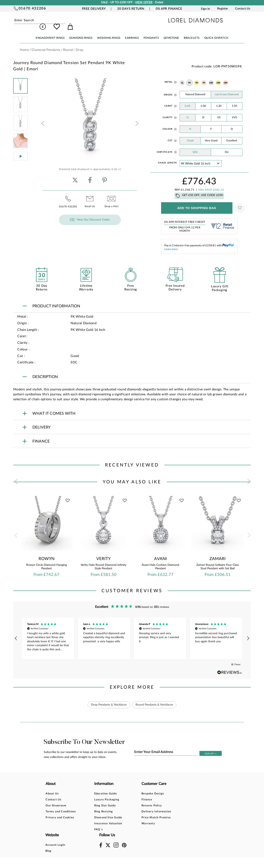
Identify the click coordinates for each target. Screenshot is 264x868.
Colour (168, 123)
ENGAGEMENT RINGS (50, 32)
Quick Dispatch (216, 32)
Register (223, 9)
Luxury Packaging (97, 794)
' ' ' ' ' (201, 158)
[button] (16, 633)
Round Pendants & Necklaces (154, 699)
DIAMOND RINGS (81, 32)
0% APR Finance (169, 9)
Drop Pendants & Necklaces (109, 699)
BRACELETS (192, 32)
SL (182, 77)
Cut (170, 135)
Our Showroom (56, 800)
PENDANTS (151, 32)
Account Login (169, 788)
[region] (132, 633)
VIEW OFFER (144, 2)
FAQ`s (88, 824)
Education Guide (95, 788)
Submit (55, 21)
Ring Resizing (94, 806)
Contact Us (243, 9)
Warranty (128, 818)
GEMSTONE (171, 32)
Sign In (206, 9)
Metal (169, 76)
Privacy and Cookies (60, 812)
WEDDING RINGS (109, 32)
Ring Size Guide (95, 800)
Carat (168, 100)
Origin (168, 89)
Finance (127, 794)
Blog (162, 794)
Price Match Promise (136, 812)
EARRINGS (132, 32)
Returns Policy (131, 800)
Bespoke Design (133, 788)
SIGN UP (211, 748)
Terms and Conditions (61, 806)
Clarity (168, 112)
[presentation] (42, 119)
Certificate (165, 146)
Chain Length (167, 157)
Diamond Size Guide (98, 812)
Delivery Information (136, 806)
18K (211, 77)
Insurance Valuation (98, 818)
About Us (52, 788)
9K (190, 77)
